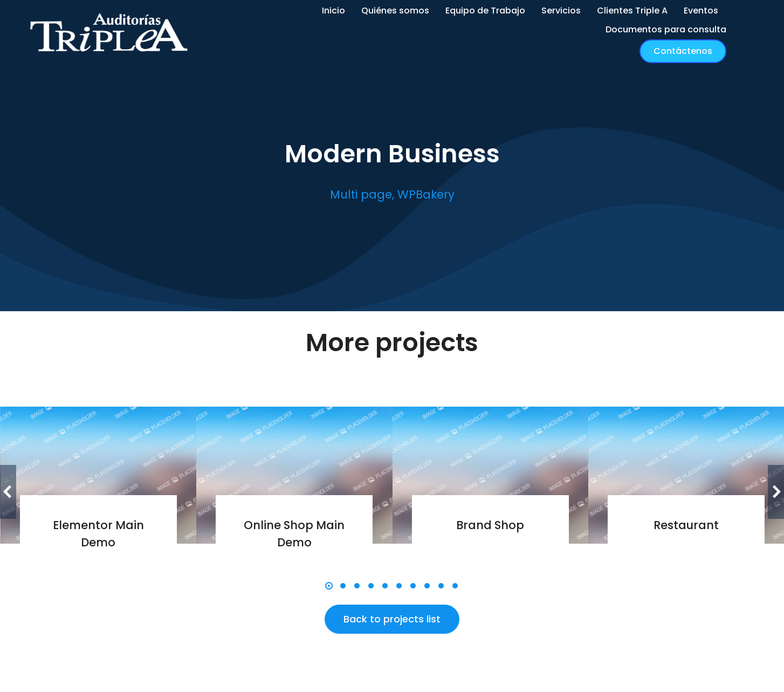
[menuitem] (333, 11)
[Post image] (99, 475)
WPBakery (426, 194)
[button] (329, 586)
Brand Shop (490, 525)
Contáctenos (683, 51)
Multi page (361, 194)
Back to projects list (392, 619)
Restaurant (686, 525)
